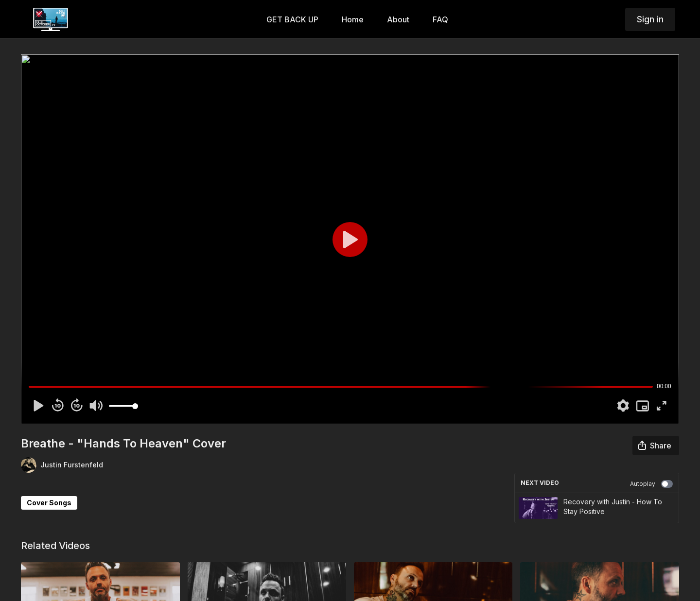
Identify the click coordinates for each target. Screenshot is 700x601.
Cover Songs (49, 503)
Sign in (650, 19)
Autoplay (651, 484)
